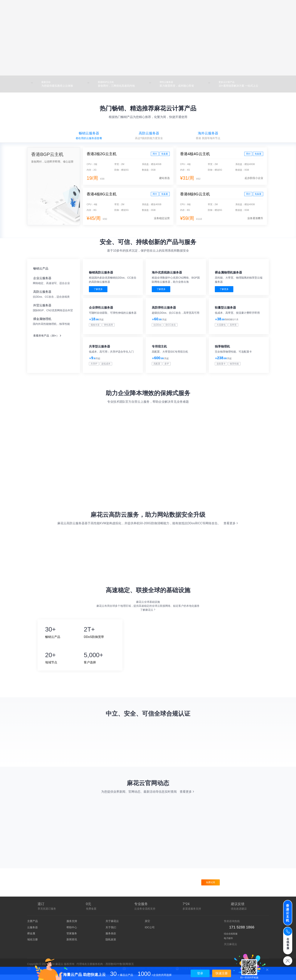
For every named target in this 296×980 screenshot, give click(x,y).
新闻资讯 (72, 945)
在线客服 (288, 944)
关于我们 (111, 933)
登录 (200, 973)
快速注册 (222, 973)
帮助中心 (72, 933)
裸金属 (31, 939)
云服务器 (32, 933)
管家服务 (72, 939)
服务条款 (111, 939)
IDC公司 (150, 933)
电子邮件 (228, 944)
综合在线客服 (231, 939)
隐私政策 (111, 945)
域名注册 (32, 945)
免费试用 (210, 888)
